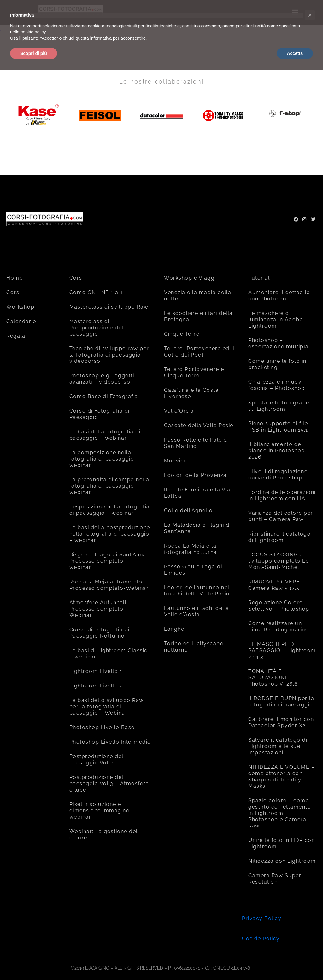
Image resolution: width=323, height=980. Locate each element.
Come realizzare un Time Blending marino (279, 626)
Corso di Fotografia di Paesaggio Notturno (100, 633)
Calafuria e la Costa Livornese (191, 393)
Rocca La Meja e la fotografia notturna (191, 549)
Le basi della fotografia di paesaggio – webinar (105, 435)
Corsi (14, 292)
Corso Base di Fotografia (104, 396)
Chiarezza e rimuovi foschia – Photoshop (277, 385)
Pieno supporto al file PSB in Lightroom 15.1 (278, 427)
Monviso (176, 461)
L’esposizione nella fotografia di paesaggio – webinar (110, 510)
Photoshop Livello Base (102, 727)
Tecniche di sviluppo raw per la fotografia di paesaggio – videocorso (109, 355)
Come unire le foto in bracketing (277, 364)
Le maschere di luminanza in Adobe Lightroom (276, 319)
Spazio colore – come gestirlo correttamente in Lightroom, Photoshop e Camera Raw (279, 813)
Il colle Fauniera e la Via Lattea (197, 493)
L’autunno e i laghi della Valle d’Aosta (197, 611)
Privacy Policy (262, 918)
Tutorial (259, 278)
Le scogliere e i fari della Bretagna (198, 316)
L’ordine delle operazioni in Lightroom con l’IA (282, 495)
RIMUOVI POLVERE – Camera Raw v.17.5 (277, 585)
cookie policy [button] (33, 32)
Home (15, 278)
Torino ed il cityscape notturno (194, 647)
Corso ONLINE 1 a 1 (96, 292)
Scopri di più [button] (34, 53)
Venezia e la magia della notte (198, 296)
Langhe (174, 629)
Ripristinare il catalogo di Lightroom (279, 537)
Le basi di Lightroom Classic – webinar (109, 654)
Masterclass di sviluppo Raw (109, 307)
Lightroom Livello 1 (96, 671)
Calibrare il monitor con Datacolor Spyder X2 (281, 722)
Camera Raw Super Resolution (275, 879)
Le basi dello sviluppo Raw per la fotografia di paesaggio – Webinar (107, 707)
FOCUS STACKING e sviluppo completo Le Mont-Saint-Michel (279, 561)
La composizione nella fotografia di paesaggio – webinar (104, 459)
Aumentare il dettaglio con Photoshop (279, 296)
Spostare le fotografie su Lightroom (279, 406)
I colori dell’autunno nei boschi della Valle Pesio (197, 591)
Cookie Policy (261, 939)
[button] (310, 15)
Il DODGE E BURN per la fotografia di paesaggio (281, 702)
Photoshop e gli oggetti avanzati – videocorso (102, 379)
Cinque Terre (182, 334)
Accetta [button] (295, 53)
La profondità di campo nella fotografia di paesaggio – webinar (109, 486)
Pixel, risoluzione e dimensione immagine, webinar (100, 811)
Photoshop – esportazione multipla (279, 343)
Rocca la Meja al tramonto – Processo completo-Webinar (109, 585)
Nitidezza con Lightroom (282, 861)
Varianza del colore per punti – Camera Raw (281, 516)
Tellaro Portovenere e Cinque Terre (194, 372)
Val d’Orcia (179, 411)
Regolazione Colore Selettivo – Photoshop (279, 606)
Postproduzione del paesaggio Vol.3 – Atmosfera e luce (109, 783)
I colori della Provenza (195, 475)
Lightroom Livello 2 (96, 686)
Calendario (21, 321)
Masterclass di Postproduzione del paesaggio (97, 328)
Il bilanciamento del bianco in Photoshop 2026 (277, 451)
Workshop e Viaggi (190, 278)
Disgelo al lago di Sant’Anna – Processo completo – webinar (110, 561)
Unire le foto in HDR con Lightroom (282, 843)
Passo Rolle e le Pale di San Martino (196, 443)
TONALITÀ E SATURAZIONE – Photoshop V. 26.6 (273, 678)
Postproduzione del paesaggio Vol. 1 (97, 760)
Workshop (20, 307)
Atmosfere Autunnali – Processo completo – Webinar (100, 609)
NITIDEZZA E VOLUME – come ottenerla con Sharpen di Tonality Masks (281, 777)
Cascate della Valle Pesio (199, 425)
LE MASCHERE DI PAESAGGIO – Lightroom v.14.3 (282, 650)
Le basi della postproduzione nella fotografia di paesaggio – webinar (110, 534)
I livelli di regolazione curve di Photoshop (278, 475)
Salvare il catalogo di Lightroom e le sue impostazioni (278, 746)
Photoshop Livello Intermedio (110, 742)
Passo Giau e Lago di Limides (193, 570)
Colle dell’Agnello (188, 510)
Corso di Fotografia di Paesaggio (100, 414)
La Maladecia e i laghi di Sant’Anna (197, 528)
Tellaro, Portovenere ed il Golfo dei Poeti (199, 352)
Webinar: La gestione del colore (104, 835)
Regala (16, 336)
